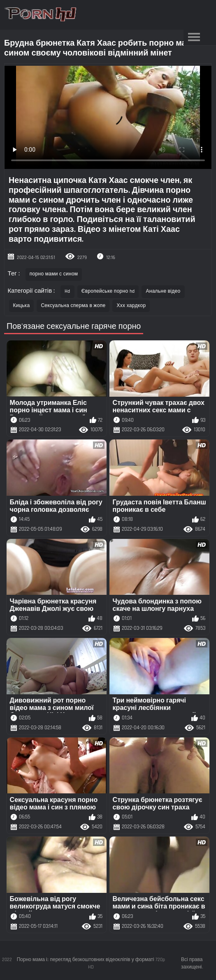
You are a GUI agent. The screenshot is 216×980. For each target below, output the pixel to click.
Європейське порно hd (108, 291)
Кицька (22, 306)
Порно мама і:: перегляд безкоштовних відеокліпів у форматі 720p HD (91, 963)
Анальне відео (163, 291)
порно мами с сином (54, 274)
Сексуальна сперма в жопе (73, 306)
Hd (67, 291)
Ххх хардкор (131, 306)
